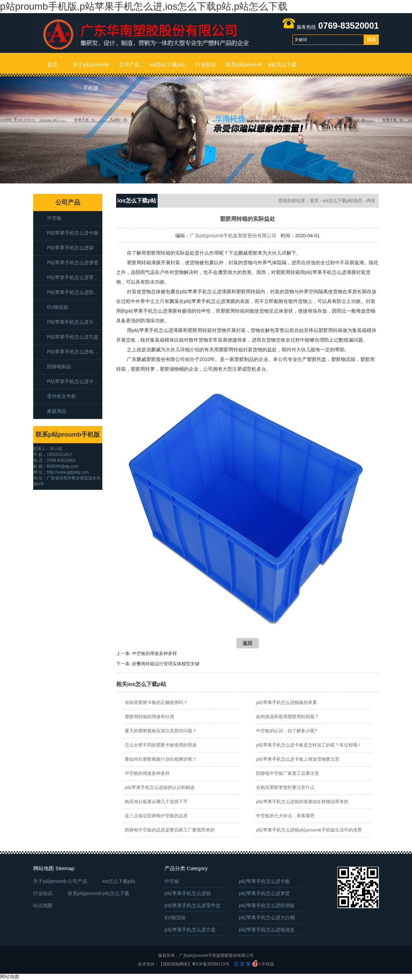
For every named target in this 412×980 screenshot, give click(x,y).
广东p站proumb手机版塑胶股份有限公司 (233, 236)
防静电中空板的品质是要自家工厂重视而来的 (170, 830)
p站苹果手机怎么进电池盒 (75, 352)
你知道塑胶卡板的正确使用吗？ (156, 702)
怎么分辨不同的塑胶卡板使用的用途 (161, 745)
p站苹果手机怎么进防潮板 (75, 292)
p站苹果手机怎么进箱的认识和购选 (160, 787)
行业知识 (206, 64)
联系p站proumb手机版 (244, 69)
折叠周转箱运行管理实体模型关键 (166, 664)
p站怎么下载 (283, 64)
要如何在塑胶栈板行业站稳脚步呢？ (161, 759)
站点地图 (43, 905)
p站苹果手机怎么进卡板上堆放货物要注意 (298, 759)
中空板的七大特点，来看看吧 (285, 816)
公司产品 (129, 64)
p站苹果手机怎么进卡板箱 (75, 381)
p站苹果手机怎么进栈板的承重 (287, 702)
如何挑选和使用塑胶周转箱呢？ (288, 717)
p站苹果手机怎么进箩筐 (73, 263)
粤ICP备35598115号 (211, 964)
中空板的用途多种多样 (154, 653)
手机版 (268, 964)
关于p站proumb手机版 (91, 69)
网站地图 (10, 977)
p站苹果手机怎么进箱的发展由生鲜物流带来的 (302, 802)
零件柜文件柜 (62, 396)
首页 (53, 64)
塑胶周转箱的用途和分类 (149, 717)
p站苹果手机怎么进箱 (70, 248)
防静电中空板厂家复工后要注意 (288, 773)
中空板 (54, 218)
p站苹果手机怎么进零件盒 (75, 277)
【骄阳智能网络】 (175, 964)
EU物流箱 (58, 307)
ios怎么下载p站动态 (167, 69)
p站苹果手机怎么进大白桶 (75, 322)
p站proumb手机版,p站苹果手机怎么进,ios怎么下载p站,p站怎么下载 (144, 6)
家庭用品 (57, 411)
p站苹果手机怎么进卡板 (73, 233)
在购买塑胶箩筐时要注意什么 (285, 787)
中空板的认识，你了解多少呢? (287, 731)
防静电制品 (59, 367)
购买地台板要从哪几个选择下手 (156, 802)
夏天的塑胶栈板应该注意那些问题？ (161, 731)
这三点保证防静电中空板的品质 (156, 816)
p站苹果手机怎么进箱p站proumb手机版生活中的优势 (309, 830)
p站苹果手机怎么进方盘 (73, 337)
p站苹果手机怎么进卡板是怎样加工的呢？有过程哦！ (309, 745)
